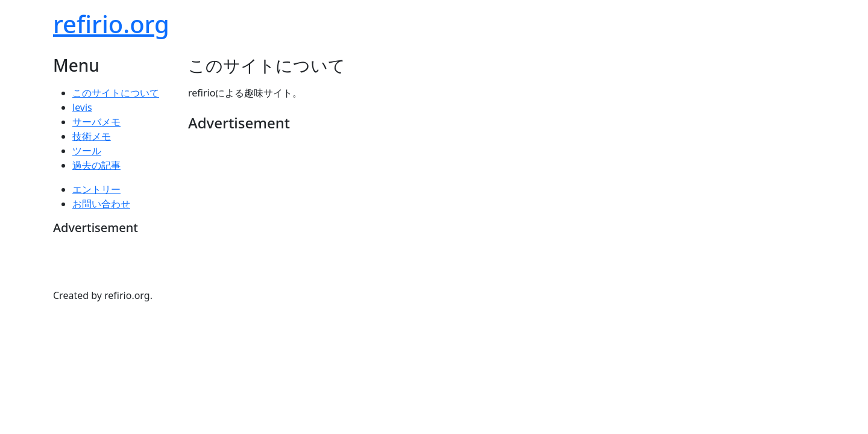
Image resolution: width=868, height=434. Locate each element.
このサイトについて (116, 93)
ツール (87, 151)
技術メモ (92, 136)
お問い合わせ (101, 204)
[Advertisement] (407, 168)
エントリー (96, 189)
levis (82, 107)
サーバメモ (96, 122)
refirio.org (111, 24)
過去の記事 (96, 165)
